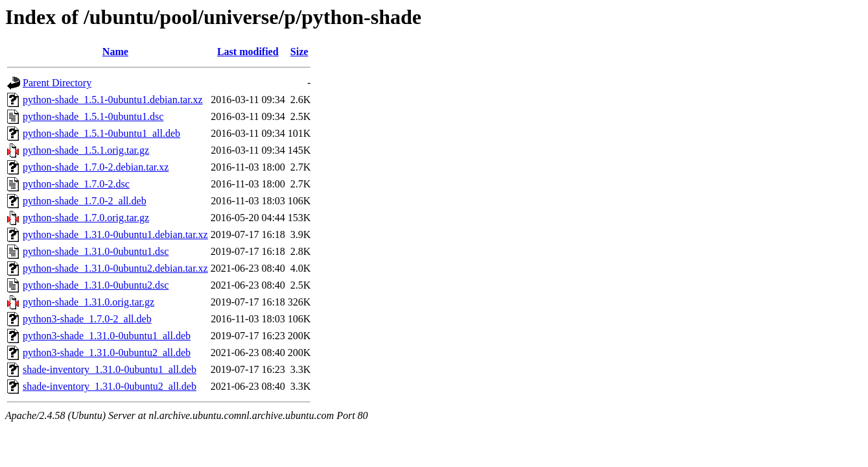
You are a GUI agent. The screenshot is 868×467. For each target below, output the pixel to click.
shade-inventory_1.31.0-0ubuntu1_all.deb (110, 369)
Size (299, 52)
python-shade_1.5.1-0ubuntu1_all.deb (101, 133)
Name (115, 52)
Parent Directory (57, 83)
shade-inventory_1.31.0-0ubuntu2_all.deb (110, 386)
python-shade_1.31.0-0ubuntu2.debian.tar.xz (115, 268)
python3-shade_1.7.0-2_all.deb (87, 319)
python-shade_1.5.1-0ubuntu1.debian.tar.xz (113, 100)
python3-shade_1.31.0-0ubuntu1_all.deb (107, 336)
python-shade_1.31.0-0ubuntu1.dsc (96, 251)
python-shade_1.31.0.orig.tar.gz (88, 302)
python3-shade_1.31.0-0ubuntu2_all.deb (107, 353)
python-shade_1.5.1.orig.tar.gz (86, 150)
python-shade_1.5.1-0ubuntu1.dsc (93, 116)
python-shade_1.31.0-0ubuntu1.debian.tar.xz (115, 234)
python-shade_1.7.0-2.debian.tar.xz (96, 167)
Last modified (248, 52)
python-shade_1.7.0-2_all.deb (85, 201)
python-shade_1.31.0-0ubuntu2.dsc (96, 285)
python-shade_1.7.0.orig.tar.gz (86, 218)
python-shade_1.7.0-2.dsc (76, 184)
